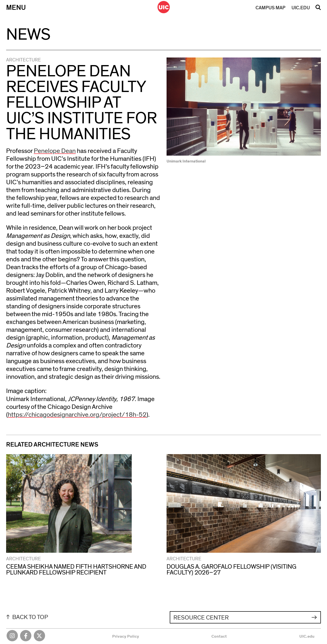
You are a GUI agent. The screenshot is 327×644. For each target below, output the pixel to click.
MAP (270, 8)
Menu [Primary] (16, 8)
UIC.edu (307, 636)
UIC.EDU (301, 8)
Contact (219, 636)
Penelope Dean (55, 151)
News (28, 35)
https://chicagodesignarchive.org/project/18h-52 (77, 415)
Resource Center (201, 618)
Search (318, 9)
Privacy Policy (126, 636)
